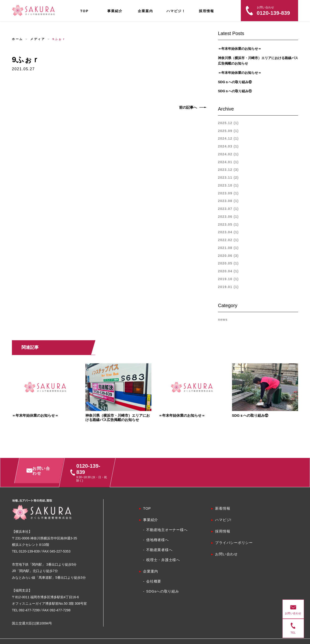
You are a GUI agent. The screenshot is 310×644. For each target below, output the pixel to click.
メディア (38, 39)
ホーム (18, 39)
